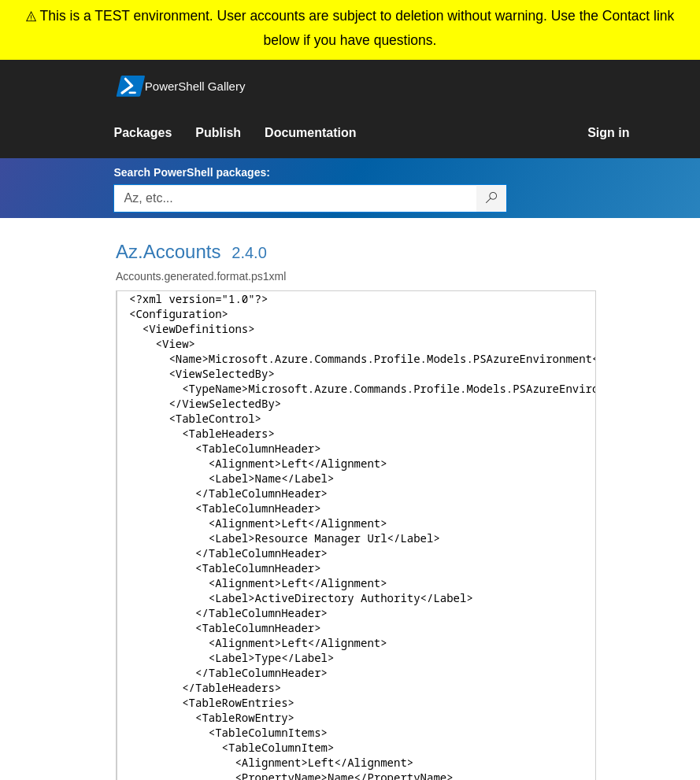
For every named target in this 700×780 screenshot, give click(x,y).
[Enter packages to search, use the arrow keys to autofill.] (295, 198)
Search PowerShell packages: (191, 172)
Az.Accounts (168, 251)
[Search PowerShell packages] (492, 198)
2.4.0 (249, 253)
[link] (154, 133)
